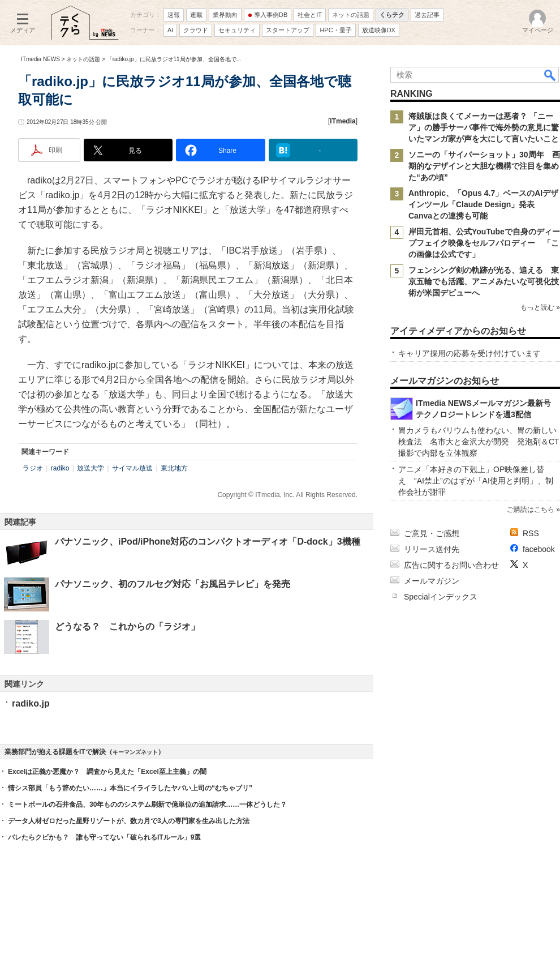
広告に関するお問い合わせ (451, 565)
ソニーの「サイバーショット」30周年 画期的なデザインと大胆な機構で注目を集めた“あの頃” (484, 166)
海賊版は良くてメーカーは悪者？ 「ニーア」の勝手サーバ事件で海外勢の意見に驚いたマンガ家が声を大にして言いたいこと (484, 127)
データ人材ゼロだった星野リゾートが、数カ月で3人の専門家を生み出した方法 (129, 821)
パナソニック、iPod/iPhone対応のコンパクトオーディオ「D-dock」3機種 (208, 542)
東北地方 (174, 468)
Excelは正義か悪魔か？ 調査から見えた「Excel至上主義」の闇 (107, 772)
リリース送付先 (432, 549)
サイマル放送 (132, 468)
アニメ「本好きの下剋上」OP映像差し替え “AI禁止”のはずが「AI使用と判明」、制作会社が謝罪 (476, 481)
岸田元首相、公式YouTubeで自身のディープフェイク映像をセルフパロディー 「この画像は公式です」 (484, 243)
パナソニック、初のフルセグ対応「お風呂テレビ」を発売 (173, 584)
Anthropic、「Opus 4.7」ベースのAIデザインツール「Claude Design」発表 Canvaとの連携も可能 (483, 204)
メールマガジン (432, 581)
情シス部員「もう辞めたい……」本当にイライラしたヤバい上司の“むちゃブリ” (130, 788)
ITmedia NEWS (40, 59)
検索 (550, 75)
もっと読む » (540, 307)
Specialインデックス (441, 597)
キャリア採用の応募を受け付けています (469, 353)
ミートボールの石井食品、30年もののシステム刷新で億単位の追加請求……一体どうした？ (147, 804)
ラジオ (33, 468)
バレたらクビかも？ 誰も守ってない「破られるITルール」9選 (104, 837)
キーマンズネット (135, 752)
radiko (60, 468)
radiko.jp (31, 703)
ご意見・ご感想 (432, 533)
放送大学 (91, 468)
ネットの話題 (83, 59)
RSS (531, 533)
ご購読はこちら (531, 510)
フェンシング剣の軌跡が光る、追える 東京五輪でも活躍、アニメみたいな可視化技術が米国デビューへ (484, 281)
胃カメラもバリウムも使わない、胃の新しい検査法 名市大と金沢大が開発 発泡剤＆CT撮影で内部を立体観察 (479, 442)
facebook (539, 549)
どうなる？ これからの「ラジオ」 (127, 626)
